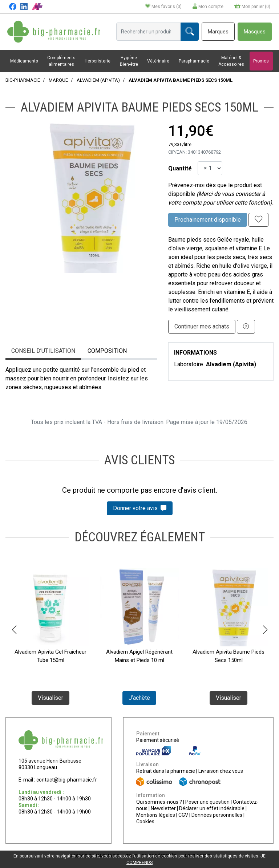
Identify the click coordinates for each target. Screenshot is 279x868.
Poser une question (207, 802)
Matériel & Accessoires (231, 61)
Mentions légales (156, 815)
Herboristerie (98, 61)
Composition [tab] (107, 351)
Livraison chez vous (221, 771)
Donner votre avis (140, 508)
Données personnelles (217, 815)
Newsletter (163, 808)
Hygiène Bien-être (129, 61)
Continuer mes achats (202, 326)
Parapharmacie (194, 61)
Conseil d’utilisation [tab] (43, 351)
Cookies (145, 821)
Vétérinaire (158, 61)
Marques (218, 32)
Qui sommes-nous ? (159, 802)
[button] (14, 630)
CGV (183, 815)
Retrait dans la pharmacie (166, 771)
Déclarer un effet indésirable (212, 808)
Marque (58, 80)
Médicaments (24, 61)
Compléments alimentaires (61, 61)
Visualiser (50, 698)
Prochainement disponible (208, 220)
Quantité (180, 168)
